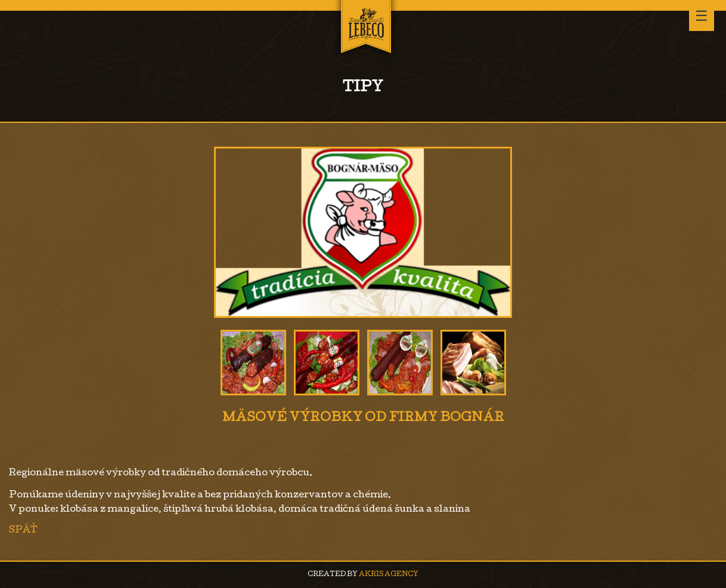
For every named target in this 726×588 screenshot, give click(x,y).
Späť (23, 531)
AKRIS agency (389, 575)
